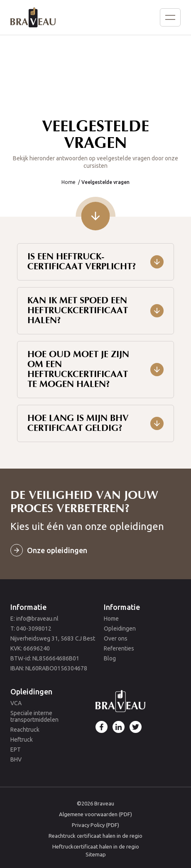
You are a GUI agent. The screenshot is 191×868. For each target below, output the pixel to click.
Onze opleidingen (57, 550)
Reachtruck (25, 730)
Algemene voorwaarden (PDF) (95, 814)
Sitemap (96, 855)
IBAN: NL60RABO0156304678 (49, 668)
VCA (16, 703)
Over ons (116, 638)
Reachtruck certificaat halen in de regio (95, 836)
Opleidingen (120, 629)
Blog (110, 658)
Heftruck (22, 740)
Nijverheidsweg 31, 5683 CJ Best (53, 638)
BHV (16, 759)
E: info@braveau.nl (34, 619)
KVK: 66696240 (30, 648)
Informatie (28, 607)
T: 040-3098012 (31, 629)
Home (69, 182)
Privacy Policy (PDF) (95, 825)
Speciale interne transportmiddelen (34, 716)
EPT (16, 750)
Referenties (119, 648)
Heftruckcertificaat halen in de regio (96, 846)
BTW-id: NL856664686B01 (45, 658)
